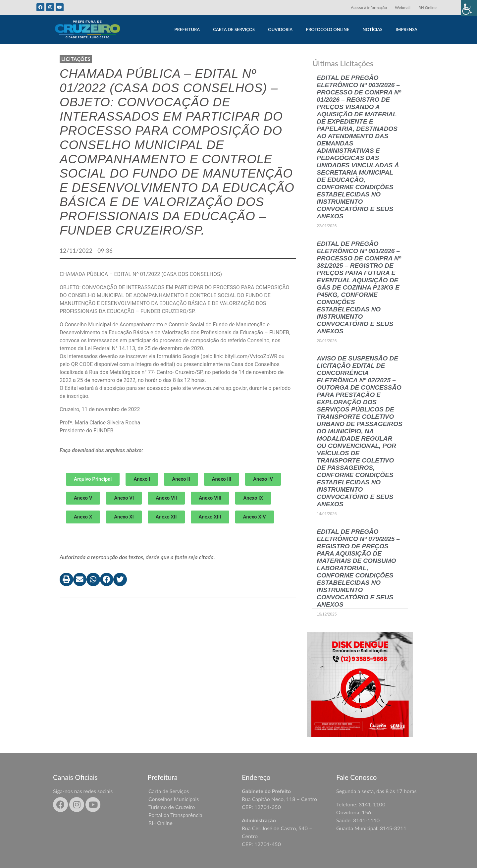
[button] (142, 479)
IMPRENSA (407, 29)
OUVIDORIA (280, 29)
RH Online (427, 7)
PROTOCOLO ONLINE (327, 29)
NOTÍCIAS (373, 29)
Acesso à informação (369, 7)
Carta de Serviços (169, 791)
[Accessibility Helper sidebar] (469, 8)
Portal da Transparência (175, 815)
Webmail (403, 7)
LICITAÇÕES (76, 59)
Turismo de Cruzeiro (172, 807)
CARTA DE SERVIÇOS (234, 29)
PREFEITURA (187, 29)
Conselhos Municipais (174, 799)
